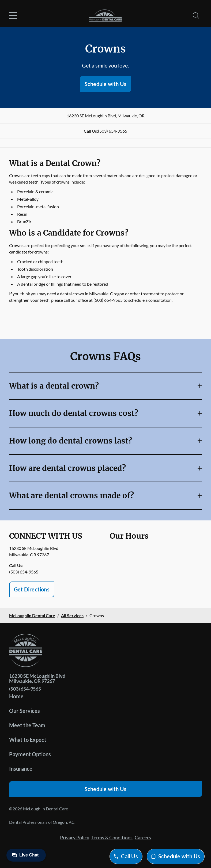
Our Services (25, 711)
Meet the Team (27, 725)
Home (16, 696)
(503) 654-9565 (113, 131)
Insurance (21, 769)
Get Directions (32, 589)
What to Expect (28, 740)
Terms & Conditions (112, 837)
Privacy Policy (75, 837)
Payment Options (30, 754)
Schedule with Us (105, 84)
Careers (143, 837)
